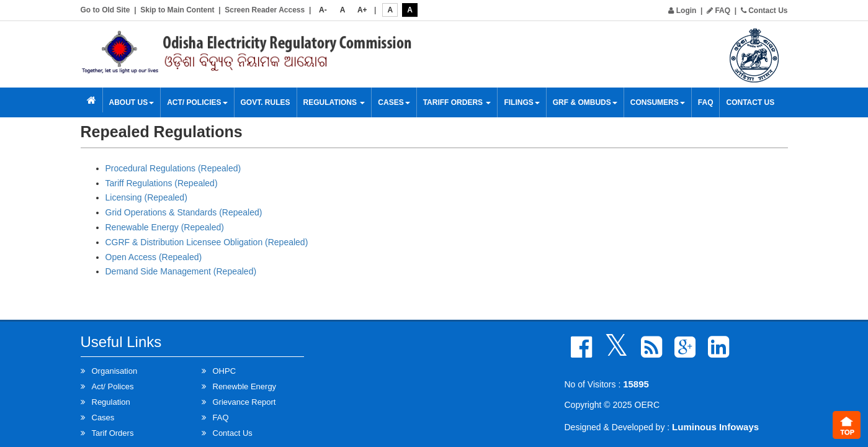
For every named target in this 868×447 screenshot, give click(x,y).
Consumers (658, 102)
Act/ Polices (113, 386)
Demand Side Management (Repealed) (181, 271)
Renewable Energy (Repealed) (165, 227)
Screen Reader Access (265, 10)
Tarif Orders (113, 433)
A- (323, 10)
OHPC (225, 371)
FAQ (718, 11)
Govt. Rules (266, 102)
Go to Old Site (105, 10)
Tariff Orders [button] (457, 102)
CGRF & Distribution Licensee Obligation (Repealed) (207, 242)
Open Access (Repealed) (154, 257)
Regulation (111, 402)
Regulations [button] (334, 102)
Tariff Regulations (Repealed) (162, 183)
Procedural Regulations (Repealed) (173, 168)
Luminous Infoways (715, 427)
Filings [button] (521, 102)
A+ (362, 10)
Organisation (115, 371)
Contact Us (764, 11)
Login (682, 11)
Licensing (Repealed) (146, 197)
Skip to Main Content (177, 10)
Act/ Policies (197, 102)
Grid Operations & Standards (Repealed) (184, 212)
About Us (132, 102)
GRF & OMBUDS (585, 102)
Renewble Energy (245, 386)
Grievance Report (244, 402)
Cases (394, 102)
